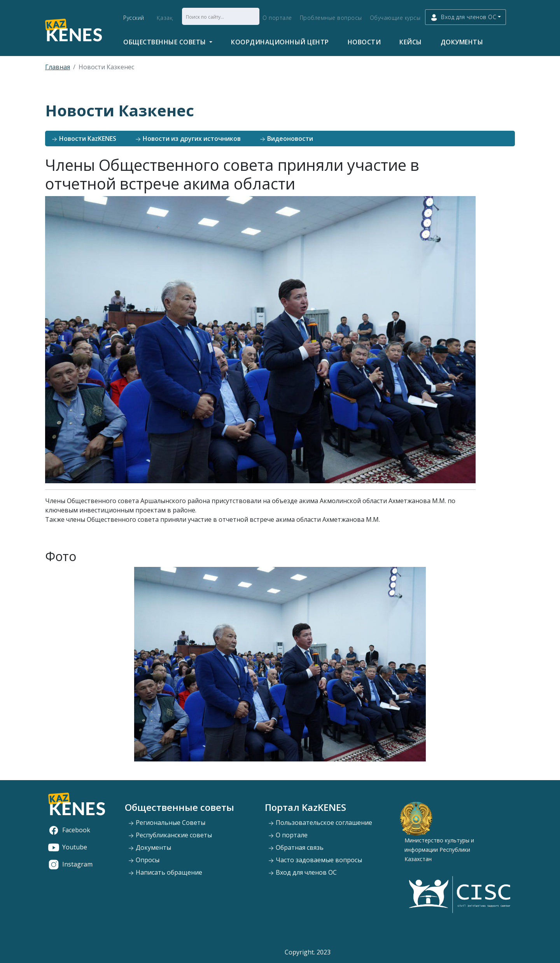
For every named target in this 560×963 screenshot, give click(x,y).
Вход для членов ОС (302, 872)
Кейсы (411, 42)
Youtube (68, 847)
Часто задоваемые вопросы (315, 860)
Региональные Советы (167, 823)
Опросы (144, 860)
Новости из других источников (188, 139)
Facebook (69, 830)
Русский (134, 18)
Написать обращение (165, 872)
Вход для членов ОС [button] (463, 17)
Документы (462, 42)
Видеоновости (286, 139)
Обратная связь (296, 847)
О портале (277, 18)
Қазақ (165, 18)
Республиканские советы (170, 835)
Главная (58, 67)
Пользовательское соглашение (320, 823)
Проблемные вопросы (331, 18)
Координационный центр (280, 42)
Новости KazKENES (84, 139)
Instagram (70, 864)
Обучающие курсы (395, 18)
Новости (364, 42)
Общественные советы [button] (165, 42)
